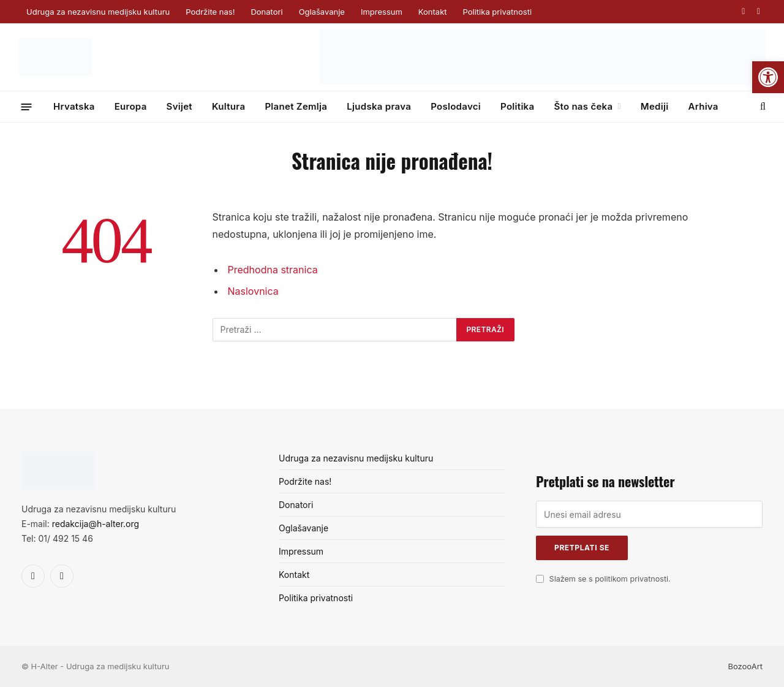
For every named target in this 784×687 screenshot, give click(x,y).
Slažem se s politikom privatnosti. (610, 579)
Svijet (179, 106)
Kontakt (433, 12)
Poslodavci (456, 106)
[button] (768, 77)
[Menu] (27, 106)
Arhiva (703, 106)
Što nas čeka (583, 106)
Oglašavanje (322, 12)
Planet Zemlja (296, 106)
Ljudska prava (379, 106)
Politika (517, 106)
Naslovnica (253, 291)
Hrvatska (74, 106)
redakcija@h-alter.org (96, 524)
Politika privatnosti (497, 12)
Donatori (266, 12)
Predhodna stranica (273, 270)
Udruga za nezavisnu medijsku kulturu (98, 12)
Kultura (228, 106)
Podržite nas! (210, 12)
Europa (131, 106)
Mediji (655, 106)
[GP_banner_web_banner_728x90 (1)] (543, 82)
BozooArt (745, 666)
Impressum (382, 12)
